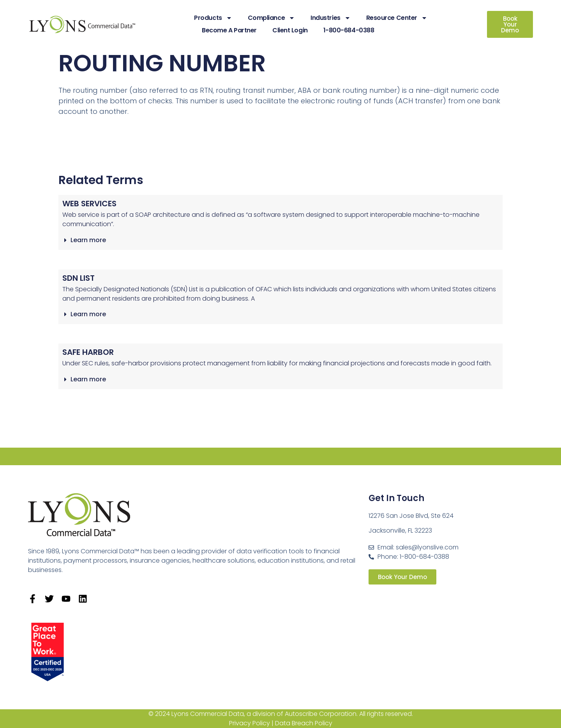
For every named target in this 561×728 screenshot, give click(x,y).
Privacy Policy (250, 723)
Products (213, 18)
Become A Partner (229, 30)
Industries (331, 18)
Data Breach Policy (304, 723)
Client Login (290, 30)
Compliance (272, 18)
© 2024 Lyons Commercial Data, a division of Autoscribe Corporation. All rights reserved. (281, 714)
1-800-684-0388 (349, 30)
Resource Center (397, 18)
